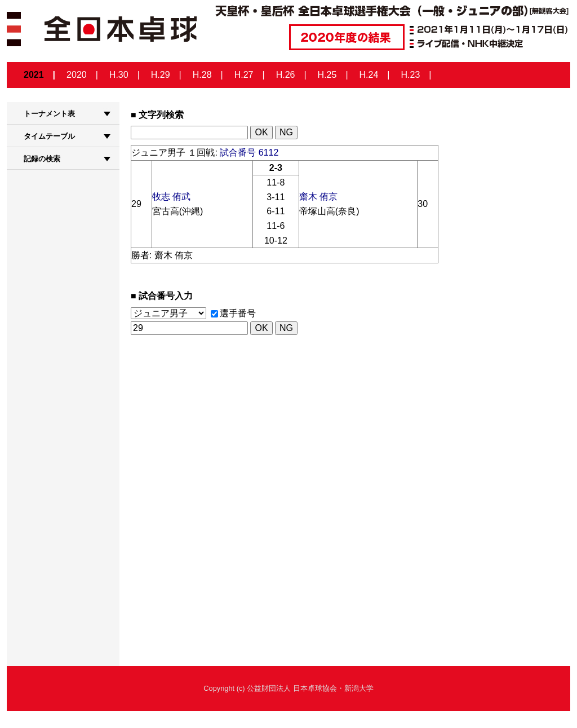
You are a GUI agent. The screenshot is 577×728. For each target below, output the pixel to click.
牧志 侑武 (171, 197)
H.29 (161, 75)
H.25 (327, 75)
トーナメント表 (49, 114)
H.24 (369, 75)
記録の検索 (42, 159)
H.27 (244, 75)
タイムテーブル (49, 136)
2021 (34, 75)
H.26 (286, 75)
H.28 (202, 75)
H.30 (119, 75)
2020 (77, 75)
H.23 (411, 75)
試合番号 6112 (249, 153)
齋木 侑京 (318, 197)
